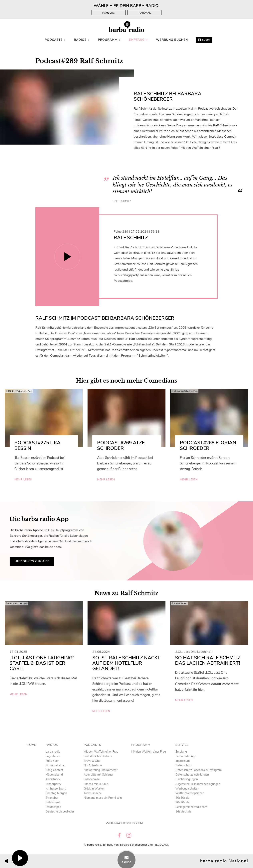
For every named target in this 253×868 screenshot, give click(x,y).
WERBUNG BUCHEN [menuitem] (172, 40)
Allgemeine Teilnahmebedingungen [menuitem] (198, 784)
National (145, 13)
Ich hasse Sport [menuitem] (56, 789)
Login (204, 40)
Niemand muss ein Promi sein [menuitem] (103, 798)
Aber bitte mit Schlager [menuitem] (99, 775)
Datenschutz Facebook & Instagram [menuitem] (199, 770)
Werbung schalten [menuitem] (187, 789)
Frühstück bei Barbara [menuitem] (98, 756)
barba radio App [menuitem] (186, 756)
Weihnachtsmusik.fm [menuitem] (124, 823)
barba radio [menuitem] (53, 752)
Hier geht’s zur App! (32, 561)
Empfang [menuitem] (138, 40)
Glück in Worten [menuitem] (94, 789)
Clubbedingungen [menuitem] (187, 779)
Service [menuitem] (182, 745)
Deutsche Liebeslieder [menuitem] (60, 811)
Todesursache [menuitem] (93, 793)
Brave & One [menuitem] (92, 761)
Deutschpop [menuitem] (53, 807)
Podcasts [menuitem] (55, 40)
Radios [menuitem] (82, 40)
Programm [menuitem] (109, 40)
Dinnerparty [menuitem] (53, 784)
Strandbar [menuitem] (52, 798)
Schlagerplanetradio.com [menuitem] (191, 807)
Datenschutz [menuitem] (184, 765)
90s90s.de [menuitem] (182, 802)
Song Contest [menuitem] (54, 770)
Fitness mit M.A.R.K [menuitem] (96, 784)
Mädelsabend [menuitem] (54, 775)
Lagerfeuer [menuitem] (53, 756)
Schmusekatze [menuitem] (55, 765)
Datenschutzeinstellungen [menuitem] (192, 775)
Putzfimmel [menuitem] (53, 802)
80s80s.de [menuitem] (182, 798)
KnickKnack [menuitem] (53, 779)
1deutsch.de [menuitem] (183, 811)
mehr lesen (23, 480)
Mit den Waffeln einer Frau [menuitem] (101, 752)
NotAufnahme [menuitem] (93, 765)
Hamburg (109, 13)
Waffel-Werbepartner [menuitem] (190, 793)
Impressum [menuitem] (183, 761)
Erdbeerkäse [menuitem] (92, 779)
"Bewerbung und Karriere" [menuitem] (101, 770)
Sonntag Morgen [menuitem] (56, 793)
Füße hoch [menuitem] (52, 761)
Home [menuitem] (31, 745)
